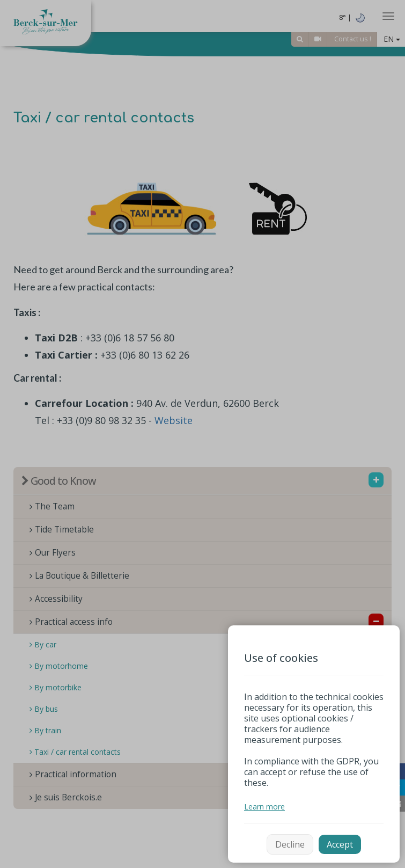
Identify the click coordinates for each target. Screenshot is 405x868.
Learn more (264, 807)
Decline (290, 844)
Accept (340, 844)
